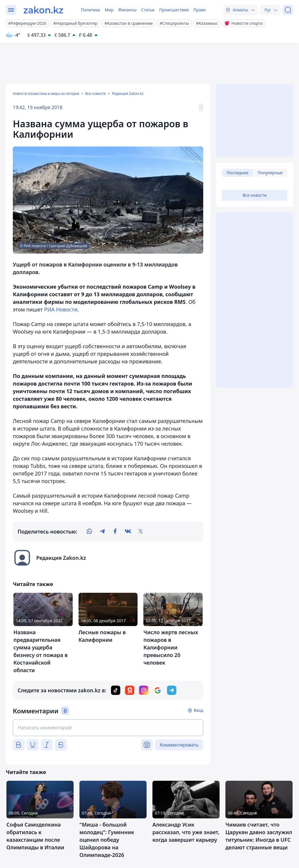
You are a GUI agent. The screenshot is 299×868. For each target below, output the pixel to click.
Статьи (148, 10)
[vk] (128, 531)
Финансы (127, 10)
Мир (109, 10)
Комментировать (179, 745)
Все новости (96, 94)
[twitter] (141, 531)
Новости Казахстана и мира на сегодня (46, 94)
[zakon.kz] (43, 10)
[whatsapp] (89, 531)
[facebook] (115, 531)
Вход (198, 710)
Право (200, 10)
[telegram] (102, 531)
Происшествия (174, 10)
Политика (91, 10)
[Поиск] (288, 10)
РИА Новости (61, 309)
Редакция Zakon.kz (128, 94)
